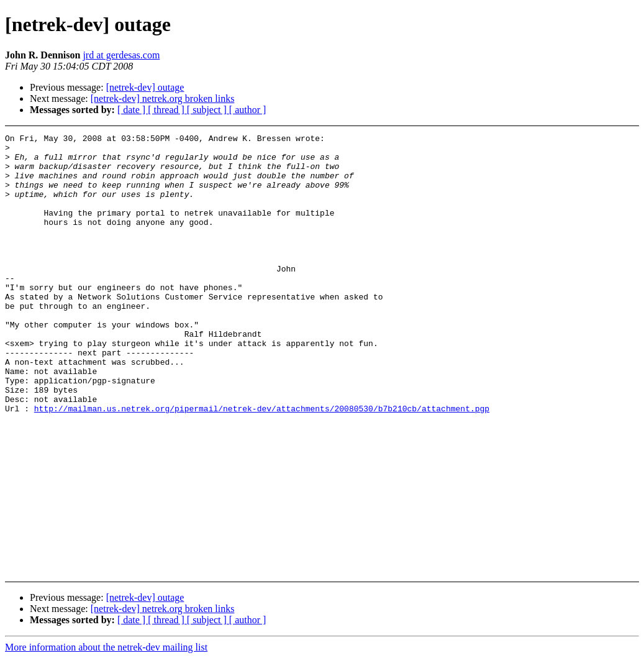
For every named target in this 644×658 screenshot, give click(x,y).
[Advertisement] (583, 165)
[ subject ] (208, 110)
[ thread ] (167, 110)
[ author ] (248, 110)
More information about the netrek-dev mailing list (106, 647)
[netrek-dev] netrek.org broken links (163, 98)
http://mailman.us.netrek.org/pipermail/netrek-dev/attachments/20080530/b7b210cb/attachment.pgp (262, 464)
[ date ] (133, 110)
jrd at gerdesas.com (121, 55)
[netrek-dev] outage (145, 87)
